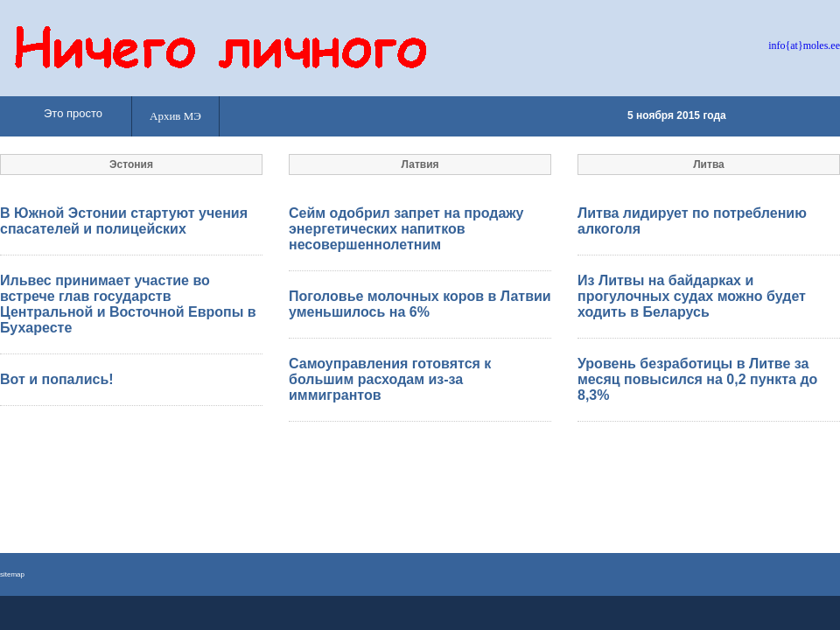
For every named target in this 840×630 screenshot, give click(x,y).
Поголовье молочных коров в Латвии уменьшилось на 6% (420, 304)
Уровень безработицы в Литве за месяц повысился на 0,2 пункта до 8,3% (697, 379)
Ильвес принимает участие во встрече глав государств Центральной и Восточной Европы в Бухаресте (128, 304)
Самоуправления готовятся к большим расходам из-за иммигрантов (390, 379)
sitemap (12, 574)
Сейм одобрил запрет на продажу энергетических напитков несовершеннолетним (406, 229)
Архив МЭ (175, 116)
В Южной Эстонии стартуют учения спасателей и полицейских (124, 221)
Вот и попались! (57, 379)
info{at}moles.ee (804, 45)
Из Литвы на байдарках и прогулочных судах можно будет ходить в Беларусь (692, 296)
